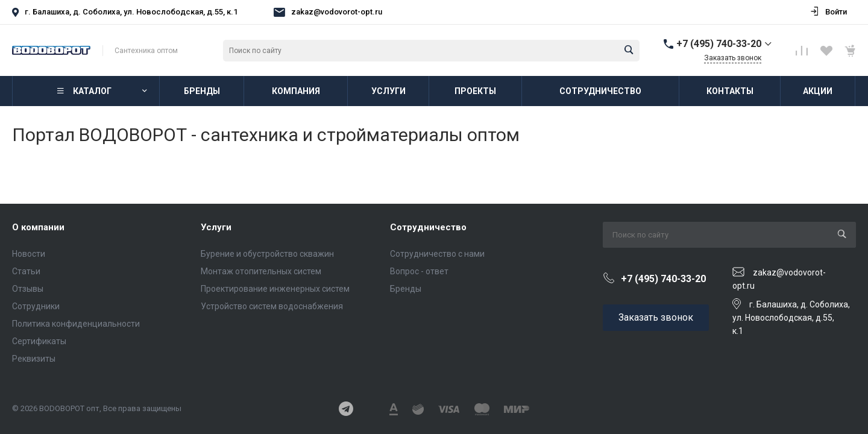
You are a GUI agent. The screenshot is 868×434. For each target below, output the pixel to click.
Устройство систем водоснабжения (272, 306)
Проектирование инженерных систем (275, 289)
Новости (29, 254)
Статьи (26, 271)
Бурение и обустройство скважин (267, 254)
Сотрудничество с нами (437, 254)
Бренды (406, 289)
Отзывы (28, 289)
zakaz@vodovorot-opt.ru (337, 12)
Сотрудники (36, 306)
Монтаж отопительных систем (261, 271)
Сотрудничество (428, 227)
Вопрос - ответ (419, 271)
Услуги (216, 227)
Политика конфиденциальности (76, 324)
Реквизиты (34, 359)
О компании (38, 227)
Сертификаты (39, 341)
